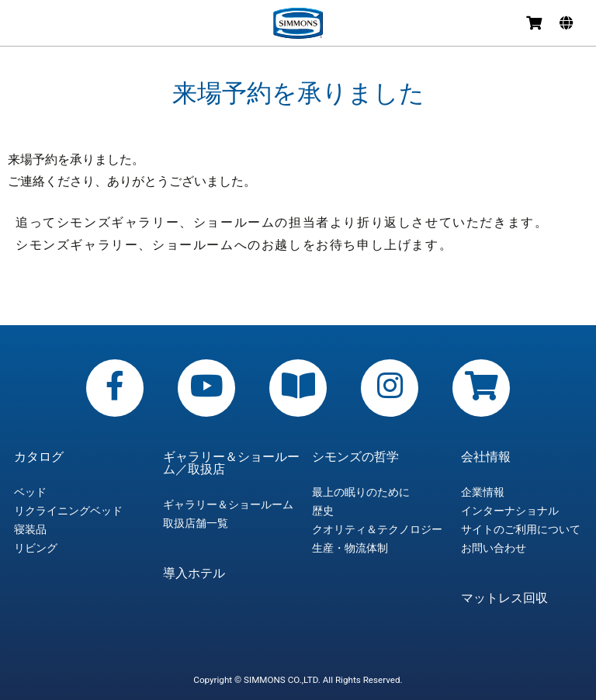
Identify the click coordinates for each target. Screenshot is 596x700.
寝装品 (30, 529)
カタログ (39, 457)
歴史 (323, 511)
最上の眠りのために (361, 492)
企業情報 (483, 492)
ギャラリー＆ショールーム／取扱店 (231, 463)
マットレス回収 (504, 598)
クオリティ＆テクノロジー (377, 529)
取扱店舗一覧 (196, 523)
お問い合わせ (494, 548)
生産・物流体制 (350, 548)
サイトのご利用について (521, 529)
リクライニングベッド (68, 511)
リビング (36, 548)
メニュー (25, 25)
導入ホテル (194, 574)
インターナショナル (510, 511)
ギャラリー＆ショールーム (228, 504)
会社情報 (486, 457)
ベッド (30, 492)
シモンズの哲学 (355, 457)
